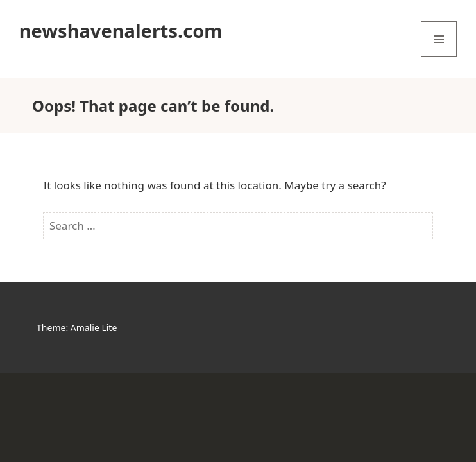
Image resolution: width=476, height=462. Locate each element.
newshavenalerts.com (121, 30)
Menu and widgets (439, 57)
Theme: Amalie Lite (77, 328)
